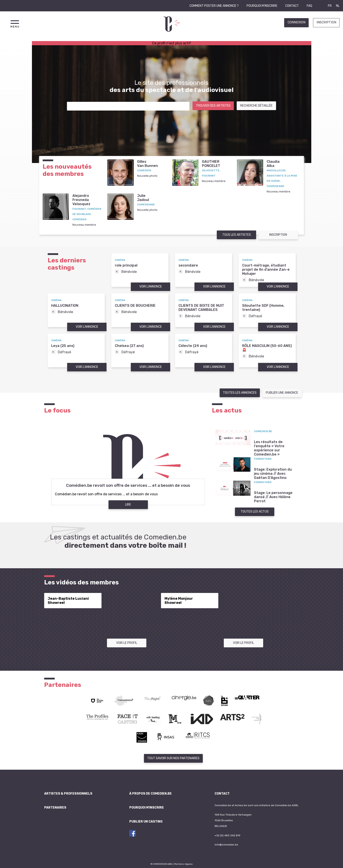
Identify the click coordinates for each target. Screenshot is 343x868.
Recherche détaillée (256, 106)
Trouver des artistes (213, 106)
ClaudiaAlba (273, 164)
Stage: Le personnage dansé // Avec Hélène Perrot (273, 497)
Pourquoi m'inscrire (262, 6)
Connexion (297, 22)
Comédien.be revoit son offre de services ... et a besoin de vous (128, 485)
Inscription (326, 22)
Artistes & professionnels (68, 794)
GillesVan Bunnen (148, 164)
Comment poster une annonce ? (214, 6)
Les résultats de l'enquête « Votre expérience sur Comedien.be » (269, 448)
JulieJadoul (143, 198)
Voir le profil (127, 643)
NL (338, 6)
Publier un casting (146, 822)
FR (330, 6)
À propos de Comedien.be (150, 794)
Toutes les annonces (240, 393)
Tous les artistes (237, 235)
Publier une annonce (282, 393)
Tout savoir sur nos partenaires (173, 758)
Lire (128, 505)
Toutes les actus (255, 512)
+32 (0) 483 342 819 (227, 835)
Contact (292, 6)
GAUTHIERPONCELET (211, 164)
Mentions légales (184, 864)
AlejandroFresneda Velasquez (81, 200)
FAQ (309, 6)
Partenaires (55, 808)
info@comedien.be (226, 845)
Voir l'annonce (151, 287)
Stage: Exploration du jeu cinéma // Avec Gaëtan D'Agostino (273, 474)
